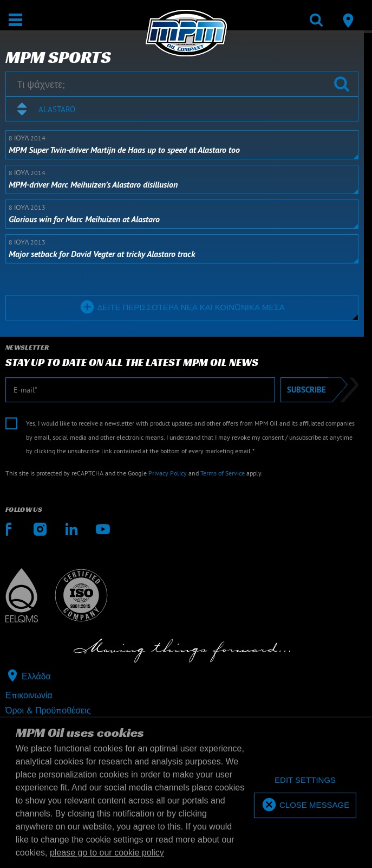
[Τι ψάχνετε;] (182, 84)
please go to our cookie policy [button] (107, 853)
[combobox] (182, 109)
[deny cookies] (305, 780)
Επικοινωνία (29, 695)
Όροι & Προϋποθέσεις (48, 710)
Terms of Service (223, 473)
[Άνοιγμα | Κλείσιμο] (15, 20)
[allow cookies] (305, 805)
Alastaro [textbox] (57, 109)
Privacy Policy (168, 473)
